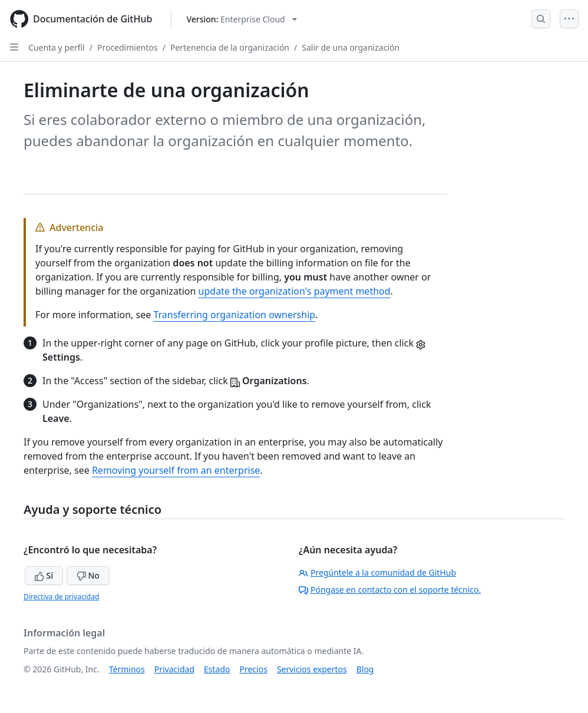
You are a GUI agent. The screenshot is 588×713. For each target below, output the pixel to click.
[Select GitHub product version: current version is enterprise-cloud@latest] (241, 19)
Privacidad (174, 669)
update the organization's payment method (295, 291)
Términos (127, 669)
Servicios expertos (312, 669)
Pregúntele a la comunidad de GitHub (377, 572)
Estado (217, 669)
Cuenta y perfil (57, 47)
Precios (254, 669)
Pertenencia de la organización (230, 47)
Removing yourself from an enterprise (176, 470)
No (88, 575)
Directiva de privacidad (61, 597)
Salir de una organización (351, 47)
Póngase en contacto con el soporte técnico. (390, 590)
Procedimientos (128, 47)
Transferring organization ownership (234, 315)
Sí (44, 575)
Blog (365, 669)
